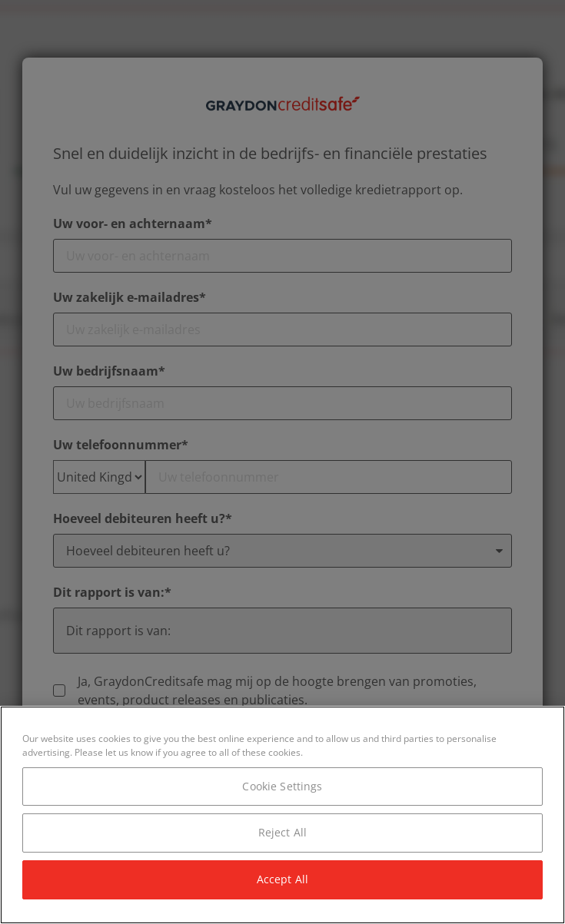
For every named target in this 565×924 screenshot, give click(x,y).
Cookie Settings (282, 786)
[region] (282, 815)
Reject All (282, 832)
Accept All (282, 879)
